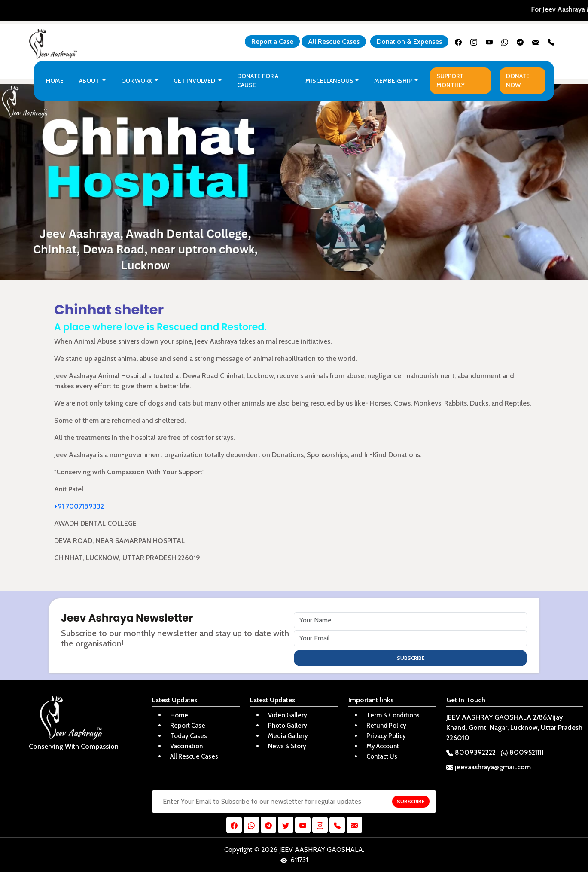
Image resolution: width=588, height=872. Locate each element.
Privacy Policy (386, 736)
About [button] (90, 81)
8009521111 (522, 752)
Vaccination (186, 746)
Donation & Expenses (409, 41)
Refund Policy (386, 726)
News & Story (287, 746)
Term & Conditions (393, 715)
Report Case (188, 726)
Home (55, 81)
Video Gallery (288, 715)
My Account (383, 746)
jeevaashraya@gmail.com (489, 767)
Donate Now (518, 81)
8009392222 (471, 752)
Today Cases (189, 736)
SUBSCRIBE (411, 658)
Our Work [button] (137, 81)
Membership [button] (394, 81)
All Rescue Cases (334, 41)
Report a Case (272, 41)
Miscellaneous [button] (329, 81)
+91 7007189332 (79, 506)
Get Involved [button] (195, 81)
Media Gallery (288, 736)
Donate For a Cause (258, 81)
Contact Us (382, 756)
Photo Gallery (288, 726)
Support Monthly (451, 81)
